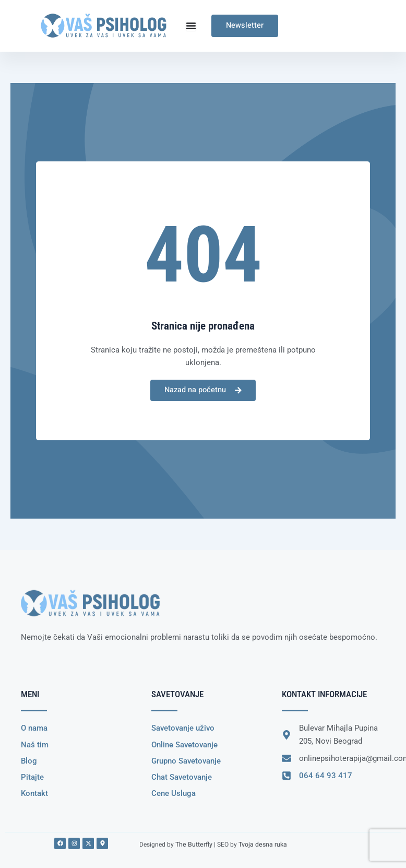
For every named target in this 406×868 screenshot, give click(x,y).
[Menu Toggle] (191, 26)
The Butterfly (193, 844)
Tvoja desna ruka (261, 844)
